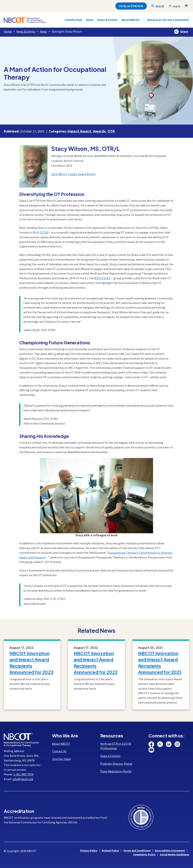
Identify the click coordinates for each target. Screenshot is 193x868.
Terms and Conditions (137, 851)
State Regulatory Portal (116, 771)
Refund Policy (110, 851)
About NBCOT (61, 744)
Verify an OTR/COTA (131, 6)
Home (8, 31)
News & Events (26, 31)
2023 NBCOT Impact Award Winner (74, 174)
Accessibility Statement (170, 851)
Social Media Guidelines (175, 854)
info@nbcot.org (23, 779)
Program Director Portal (116, 764)
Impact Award (79, 131)
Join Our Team (61, 759)
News (43, 31)
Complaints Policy (144, 854)
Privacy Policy (89, 851)
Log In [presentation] (174, 6)
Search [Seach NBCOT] (158, 6)
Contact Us (59, 751)
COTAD (44, 232)
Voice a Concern (110, 756)
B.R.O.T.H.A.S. (103, 278)
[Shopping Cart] (187, 6)
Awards (99, 131)
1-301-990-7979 (23, 774)
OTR (111, 131)
